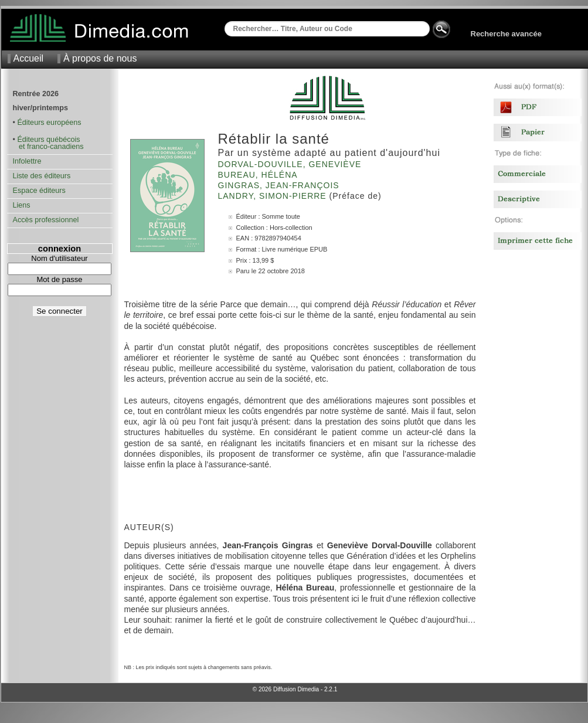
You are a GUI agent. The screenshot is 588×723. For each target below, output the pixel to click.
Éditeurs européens (49, 123)
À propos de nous (100, 58)
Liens (22, 205)
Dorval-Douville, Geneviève (291, 164)
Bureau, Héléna (259, 175)
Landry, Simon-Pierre (274, 196)
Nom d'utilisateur (59, 258)
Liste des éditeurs (42, 176)
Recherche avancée (506, 34)
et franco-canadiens (48, 147)
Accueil (29, 58)
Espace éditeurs (39, 191)
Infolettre (27, 161)
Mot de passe (59, 279)
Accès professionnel (46, 220)
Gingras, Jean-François (280, 185)
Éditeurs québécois (48, 140)
